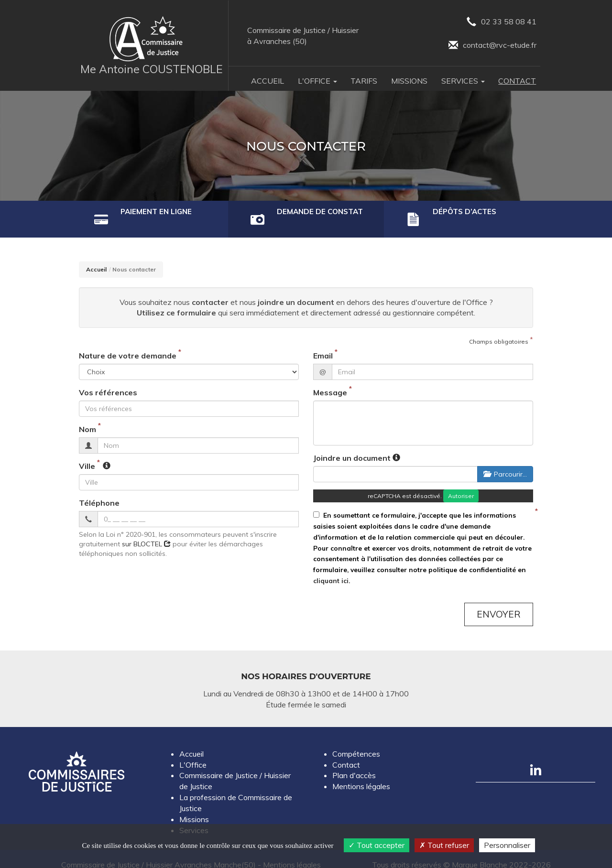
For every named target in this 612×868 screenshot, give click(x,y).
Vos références (108, 381)
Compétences (356, 742)
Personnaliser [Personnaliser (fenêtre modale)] (507, 845)
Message (330, 381)
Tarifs (364, 81)
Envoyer (499, 602)
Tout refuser (444, 845)
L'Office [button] (317, 81)
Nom (87, 417)
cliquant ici (331, 569)
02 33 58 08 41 (502, 22)
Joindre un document (352, 446)
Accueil (268, 81)
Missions (409, 81)
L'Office (193, 753)
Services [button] (463, 81)
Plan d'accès (354, 764)
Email (323, 344)
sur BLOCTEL (146, 532)
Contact (517, 81)
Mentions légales (361, 774)
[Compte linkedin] (535, 758)
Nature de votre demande (128, 344)
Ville (87, 454)
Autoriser (461, 484)
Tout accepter (377, 845)
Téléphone (99, 491)
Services (194, 818)
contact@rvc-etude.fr (492, 46)
